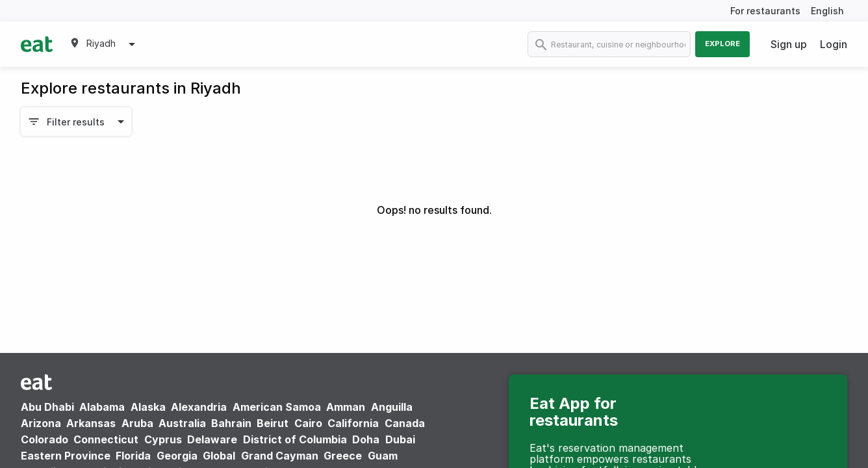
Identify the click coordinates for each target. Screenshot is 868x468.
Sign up (789, 44)
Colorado (45, 439)
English (827, 11)
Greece (343, 456)
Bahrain (231, 423)
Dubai (400, 439)
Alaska (148, 407)
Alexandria (199, 407)
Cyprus (163, 439)
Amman (346, 407)
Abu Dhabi (47, 407)
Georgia (177, 456)
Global (219, 456)
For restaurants (765, 11)
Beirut (273, 423)
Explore (722, 44)
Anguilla (392, 407)
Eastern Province (66, 456)
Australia (184, 423)
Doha (366, 439)
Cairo (308, 423)
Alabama (102, 407)
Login (834, 44)
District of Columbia (295, 439)
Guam (383, 456)
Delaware (212, 439)
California (353, 423)
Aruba (137, 423)
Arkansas (91, 423)
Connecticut (106, 439)
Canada (405, 423)
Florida (133, 456)
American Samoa (277, 407)
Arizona (41, 423)
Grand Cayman (280, 456)
